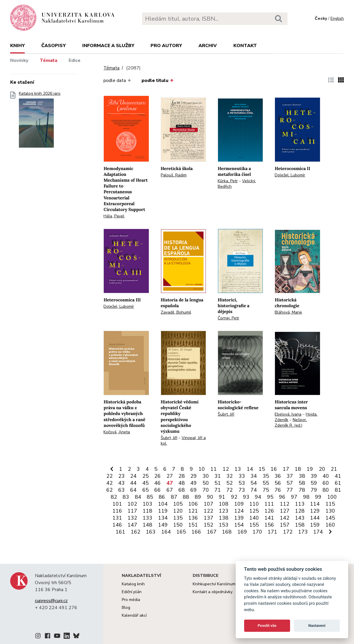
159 (315, 525)
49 (194, 483)
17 (286, 469)
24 (133, 476)
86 (162, 497)
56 (278, 483)
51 (218, 483)
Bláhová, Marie (288, 312)
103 (147, 504)
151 (193, 525)
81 (338, 490)
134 (163, 518)
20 (322, 469)
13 (238, 469)
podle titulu (157, 80)
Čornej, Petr (228, 318)
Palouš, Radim (174, 175)
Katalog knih (133, 584)
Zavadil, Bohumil (176, 312)
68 (182, 490)
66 (158, 490)
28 (182, 476)
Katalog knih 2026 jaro (40, 121)
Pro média (131, 600)
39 (314, 476)
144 (315, 518)
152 (209, 525)
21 (334, 469)
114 (315, 504)
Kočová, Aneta (117, 432)
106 (193, 504)
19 (310, 469)
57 (290, 483)
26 (158, 476)
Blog (126, 608)
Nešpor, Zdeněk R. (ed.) (291, 423)
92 (234, 497)
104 (163, 504)
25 (146, 476)
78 (302, 490)
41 (338, 476)
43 (121, 483)
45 (146, 483)
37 (290, 476)
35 (266, 476)
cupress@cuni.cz (51, 601)
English (337, 18)
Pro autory (166, 46)
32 (230, 476)
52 (230, 483)
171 (272, 532)
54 (254, 483)
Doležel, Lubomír (290, 175)
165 (181, 532)
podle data (117, 80)
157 (285, 525)
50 (206, 483)
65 (146, 490)
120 (178, 511)
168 (227, 532)
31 (218, 476)
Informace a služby (108, 46)
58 (302, 483)
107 (209, 504)
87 (174, 497)
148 (147, 525)
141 (269, 518)
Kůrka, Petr (228, 181)
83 (126, 497)
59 (314, 483)
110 (254, 504)
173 (303, 532)
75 (266, 490)
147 (132, 525)
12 (226, 469)
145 (330, 518)
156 (269, 525)
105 (178, 504)
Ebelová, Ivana (288, 414)
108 (224, 504)
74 (254, 490)
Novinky (19, 60)
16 (274, 469)
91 (222, 497)
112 (285, 504)
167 (212, 532)
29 (194, 476)
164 (166, 532)
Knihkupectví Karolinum (214, 584)
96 (282, 497)
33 (242, 476)
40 (326, 476)
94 (258, 497)
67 (170, 490)
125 (254, 511)
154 (239, 525)
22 (110, 476)
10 (202, 469)
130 (330, 511)
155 (254, 525)
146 (117, 525)
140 (254, 518)
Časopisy (53, 46)
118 (147, 511)
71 (218, 490)
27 (170, 476)
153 (224, 525)
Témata (49, 60)
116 (117, 511)
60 (326, 483)
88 (186, 497)
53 (242, 483)
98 (306, 497)
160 (330, 525)
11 (214, 469)
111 (269, 504)
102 (132, 504)
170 (257, 532)
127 (285, 511)
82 (114, 497)
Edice (75, 60)
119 (163, 511)
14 (250, 469)
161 (120, 532)
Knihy (17, 46)
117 (132, 511)
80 (326, 490)
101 (117, 504)
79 (314, 490)
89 (198, 497)
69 (194, 490)
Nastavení (317, 626)
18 (298, 469)
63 (121, 490)
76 (278, 490)
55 (266, 483)
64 (133, 490)
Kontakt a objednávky (213, 592)
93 (246, 497)
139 (239, 518)
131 (117, 518)
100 (332, 497)
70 (206, 490)
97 (294, 497)
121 (193, 511)
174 (318, 532)
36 (278, 476)
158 (300, 525)
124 (239, 511)
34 (254, 476)
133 (147, 518)
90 (210, 497)
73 (242, 490)
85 (150, 497)
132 (132, 518)
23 (121, 476)
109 (239, 504)
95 (270, 497)
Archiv (208, 46)
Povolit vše (267, 626)
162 (136, 532)
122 (209, 511)
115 (330, 504)
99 (318, 497)
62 (110, 490)
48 (182, 483)
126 (269, 511)
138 (224, 518)
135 (178, 518)
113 (300, 504)
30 (206, 476)
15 (262, 469)
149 (163, 525)
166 (196, 532)
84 (138, 497)
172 (288, 532)
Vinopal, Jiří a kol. (183, 441)
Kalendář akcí (134, 615)
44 (133, 483)
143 (300, 518)
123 (224, 511)
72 (230, 490)
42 (110, 483)
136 (193, 518)
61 (338, 483)
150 (178, 525)
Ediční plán (132, 592)
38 (302, 476)
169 (242, 532)
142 (285, 518)
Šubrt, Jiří (169, 438)
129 (315, 511)
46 (158, 483)
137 (209, 518)
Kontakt (245, 46)
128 (300, 511)
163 (151, 532)
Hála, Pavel (114, 216)
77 (290, 490)
